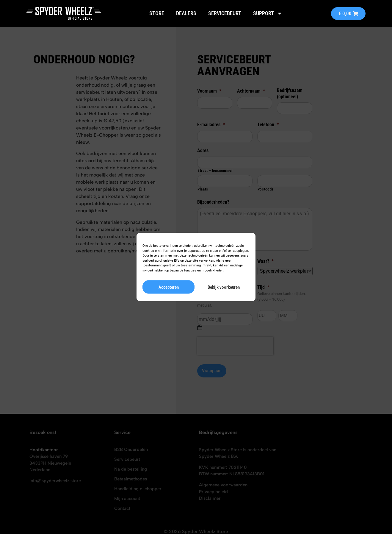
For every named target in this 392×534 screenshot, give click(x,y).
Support (268, 13)
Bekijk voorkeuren (224, 287)
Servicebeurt (225, 13)
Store (157, 13)
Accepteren (169, 287)
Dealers (186, 13)
